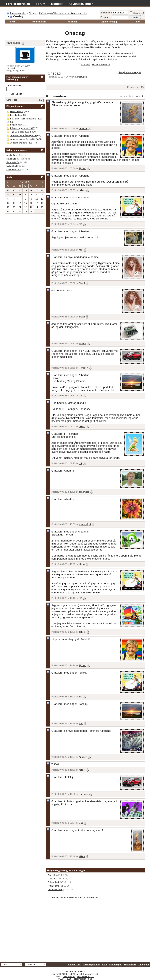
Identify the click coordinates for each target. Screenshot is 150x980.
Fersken (23, 155)
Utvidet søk (12, 100)
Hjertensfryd (85, 524)
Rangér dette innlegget (130, 72)
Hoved (95, 65)
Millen (82, 856)
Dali (81, 823)
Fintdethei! (25, 159)
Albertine (83, 128)
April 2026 (25, 182)
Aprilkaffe (52, 875)
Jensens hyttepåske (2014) (23, 135)
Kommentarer (134, 87)
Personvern (130, 965)
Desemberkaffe (55, 889)
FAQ (13, 22)
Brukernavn (106, 13)
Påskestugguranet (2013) (23, 128)
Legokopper (16, 125)
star (81, 396)
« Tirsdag (86, 65)
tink (81, 463)
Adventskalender (81, 4)
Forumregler (116, 965)
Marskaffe (52, 879)
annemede (84, 492)
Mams (82, 564)
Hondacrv (84, 368)
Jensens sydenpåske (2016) (24, 139)
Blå (81, 224)
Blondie (83, 344)
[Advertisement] (75, 932)
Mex (81, 250)
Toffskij (82, 632)
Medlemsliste (39, 22)
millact (82, 190)
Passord (104, 17)
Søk (138, 22)
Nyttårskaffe (53, 886)
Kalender (72, 22)
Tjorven (82, 168)
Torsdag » (105, 65)
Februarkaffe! (54, 882)
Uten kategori (17, 111)
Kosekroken (16, 115)
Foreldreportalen (18, 4)
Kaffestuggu (81, 77)
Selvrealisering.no (85, 976)
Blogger (57, 4)
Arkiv (105, 965)
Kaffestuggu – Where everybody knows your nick (63, 13)
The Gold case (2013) (21, 132)
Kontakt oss (74, 965)
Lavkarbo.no (69, 976)
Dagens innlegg (109, 22)
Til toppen (144, 965)
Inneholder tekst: (14, 86)
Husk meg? (137, 13)
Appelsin (83, 757)
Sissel (82, 283)
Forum (40, 4)
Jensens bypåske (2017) (22, 143)
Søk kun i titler (16, 94)
